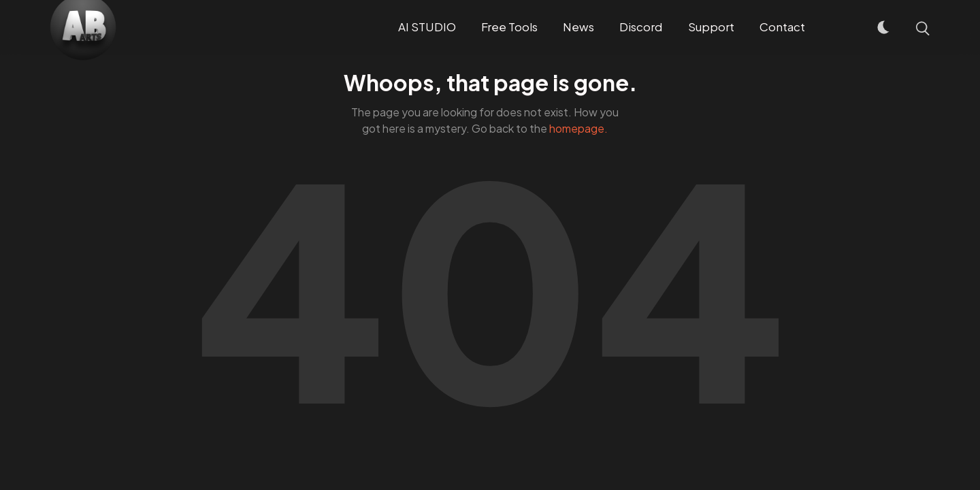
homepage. (578, 128)
